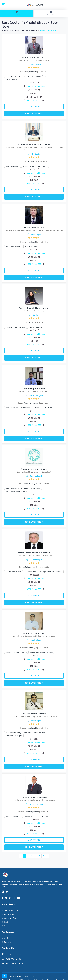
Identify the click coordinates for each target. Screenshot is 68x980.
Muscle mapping (31, 247)
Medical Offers (10, 918)
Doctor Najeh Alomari (34, 389)
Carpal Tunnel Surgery (13, 816)
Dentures (9, 327)
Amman (30, 86)
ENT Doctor (36, 154)
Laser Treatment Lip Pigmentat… (17, 488)
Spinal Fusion (29, 816)
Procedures (9, 914)
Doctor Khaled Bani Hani (34, 57)
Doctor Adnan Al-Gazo (34, 633)
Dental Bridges (20, 327)
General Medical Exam (13, 572)
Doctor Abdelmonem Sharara (34, 553)
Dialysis (8, 652)
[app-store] (3, 892)
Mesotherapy (36, 488)
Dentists (36, 315)
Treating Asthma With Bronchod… (51, 572)
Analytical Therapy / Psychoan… (40, 76)
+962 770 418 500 (48, 31)
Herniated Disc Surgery (14, 736)
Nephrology (36, 640)
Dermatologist (36, 476)
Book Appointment (34, 114)
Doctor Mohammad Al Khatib (34, 145)
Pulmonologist (36, 560)
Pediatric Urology (12, 408)
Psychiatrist (36, 64)
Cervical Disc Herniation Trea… (35, 733)
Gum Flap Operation (36, 327)
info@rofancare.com (15, 963)
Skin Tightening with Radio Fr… (17, 491)
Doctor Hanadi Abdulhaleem (34, 308)
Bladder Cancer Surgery (44, 408)
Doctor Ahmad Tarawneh (34, 797)
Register (8, 926)
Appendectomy (26, 408)
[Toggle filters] (5, 976)
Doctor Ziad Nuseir (34, 228)
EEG (7, 247)
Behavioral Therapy (13, 79)
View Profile (34, 107)
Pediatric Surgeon (36, 396)
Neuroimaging (16, 247)
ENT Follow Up (43, 166)
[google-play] (7, 892)
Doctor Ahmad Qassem (34, 714)
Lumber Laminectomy (13, 733)
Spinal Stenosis (42, 816)
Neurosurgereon (36, 804)
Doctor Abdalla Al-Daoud (34, 469)
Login (7, 922)
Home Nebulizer (30, 572)
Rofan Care (35, 5)
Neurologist (36, 235)
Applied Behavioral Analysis (15, 76)
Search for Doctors (12, 910)
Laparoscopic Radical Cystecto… (41, 652)
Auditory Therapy (29, 166)
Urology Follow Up (20, 652)
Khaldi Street (40, 86)
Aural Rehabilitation (12, 166)
